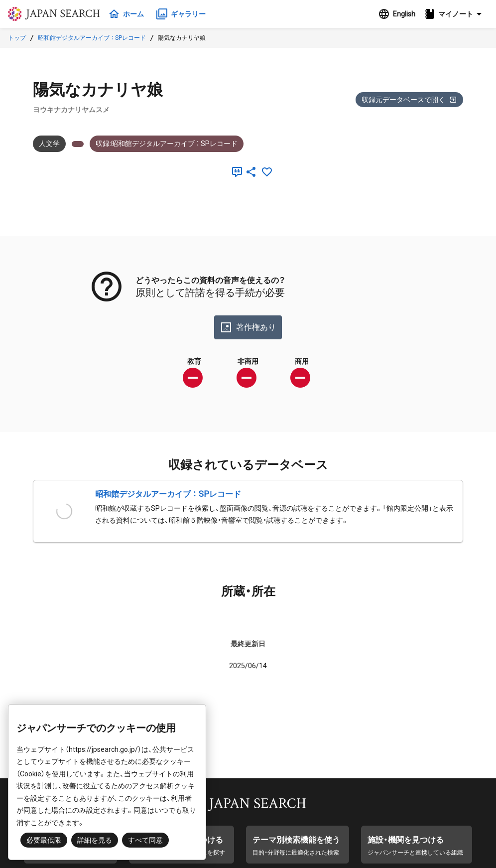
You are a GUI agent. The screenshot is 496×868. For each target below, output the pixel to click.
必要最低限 (44, 840)
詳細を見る (95, 840)
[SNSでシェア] (251, 172)
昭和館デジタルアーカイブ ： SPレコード (92, 38)
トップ (17, 38)
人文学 (49, 144)
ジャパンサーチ (56, 14)
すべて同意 (145, 840)
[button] (456, 14)
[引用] (235, 172)
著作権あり (248, 327)
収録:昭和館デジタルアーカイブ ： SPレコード (167, 144)
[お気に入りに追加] (267, 172)
